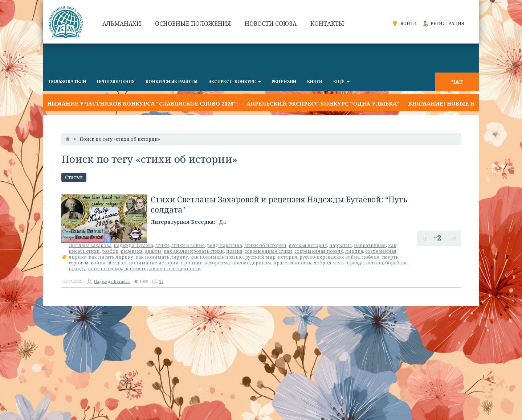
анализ (153, 251)
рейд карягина (225, 245)
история (287, 257)
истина (374, 263)
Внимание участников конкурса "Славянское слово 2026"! (141, 103)
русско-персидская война (330, 257)
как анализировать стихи (194, 251)
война (98, 263)
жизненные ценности (175, 269)
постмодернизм (252, 263)
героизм (79, 263)
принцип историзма (205, 263)
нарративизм (370, 245)
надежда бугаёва (133, 245)
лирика (354, 251)
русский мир (260, 257)
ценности (136, 269)
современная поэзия (319, 251)
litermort (117, 263)
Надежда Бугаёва (112, 281)
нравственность (292, 263)
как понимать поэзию (217, 257)
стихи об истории (265, 245)
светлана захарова (90, 245)
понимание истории (154, 263)
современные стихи (268, 251)
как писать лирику (111, 257)
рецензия (132, 251)
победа (371, 257)
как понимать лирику (162, 257)
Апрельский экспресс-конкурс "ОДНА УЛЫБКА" (323, 103)
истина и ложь (105, 269)
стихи (162, 245)
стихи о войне (188, 245)
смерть (390, 257)
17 (161, 281)
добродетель (329, 263)
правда (355, 263)
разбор (110, 251)
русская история (308, 245)
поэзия (234, 251)
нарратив (340, 245)
